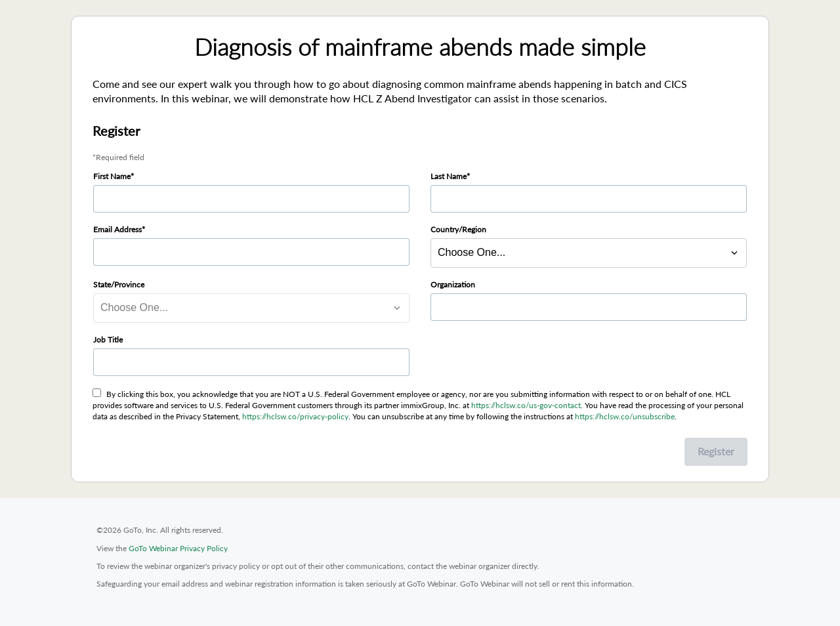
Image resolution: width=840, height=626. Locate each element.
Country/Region (458, 229)
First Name (112, 176)
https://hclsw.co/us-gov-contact (526, 405)
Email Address (117, 229)
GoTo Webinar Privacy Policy (178, 548)
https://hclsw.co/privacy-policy (295, 416)
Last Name (449, 176)
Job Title (108, 340)
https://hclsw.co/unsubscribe (625, 416)
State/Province (119, 284)
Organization (453, 284)
